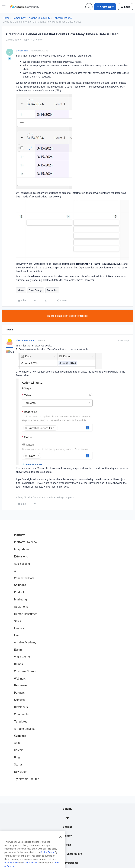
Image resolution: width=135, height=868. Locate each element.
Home (6, 18)
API (67, 818)
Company (20, 736)
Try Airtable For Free (26, 779)
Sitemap (68, 827)
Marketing (20, 599)
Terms (67, 845)
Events (18, 650)
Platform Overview (26, 542)
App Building (22, 564)
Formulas (52, 290)
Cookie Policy (47, 856)
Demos (18, 664)
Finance (19, 628)
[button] (4, 7)
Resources (21, 685)
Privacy (68, 836)
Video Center (22, 657)
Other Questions (63, 18)
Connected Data (24, 578)
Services (19, 700)
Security (67, 809)
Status (18, 764)
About (18, 743)
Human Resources (26, 614)
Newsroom (21, 772)
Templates (21, 721)
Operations (21, 607)
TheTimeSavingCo (26, 340)
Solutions (20, 585)
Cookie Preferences (68, 863)
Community (19, 18)
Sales (17, 621)
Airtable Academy (25, 642)
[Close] (60, 841)
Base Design (36, 290)
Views (21, 290)
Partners (19, 693)
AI (15, 571)
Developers (21, 707)
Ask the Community (40, 18)
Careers (19, 750)
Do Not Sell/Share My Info (68, 854)
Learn (18, 635)
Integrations (22, 549)
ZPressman (22, 50)
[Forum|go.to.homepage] (24, 7)
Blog (17, 757)
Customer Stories (25, 671)
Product (19, 592)
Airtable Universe (25, 729)
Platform (20, 535)
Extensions (21, 556)
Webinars (20, 678)
